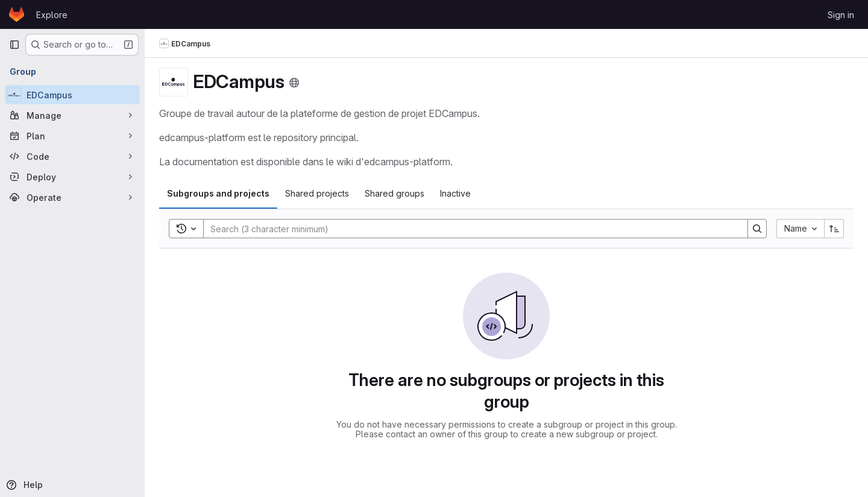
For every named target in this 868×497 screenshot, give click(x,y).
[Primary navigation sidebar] (14, 45)
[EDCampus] (72, 95)
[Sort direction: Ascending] (834, 229)
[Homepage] (17, 14)
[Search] (470, 229)
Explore (52, 15)
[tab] (218, 194)
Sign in (841, 15)
